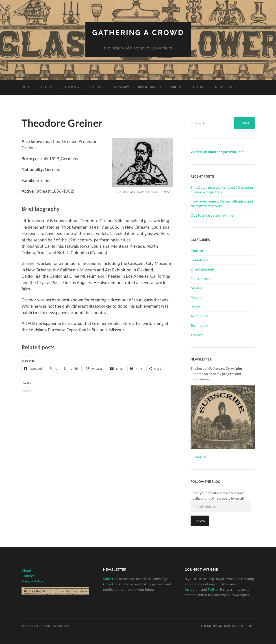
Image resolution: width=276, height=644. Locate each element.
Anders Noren (231, 626)
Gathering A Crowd (138, 33)
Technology (199, 325)
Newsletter (226, 87)
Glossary (121, 87)
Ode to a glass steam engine (212, 215)
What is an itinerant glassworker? (217, 152)
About (176, 87)
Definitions (199, 260)
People (196, 297)
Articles (48, 87)
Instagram (193, 589)
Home (26, 87)
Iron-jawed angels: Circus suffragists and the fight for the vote (222, 203)
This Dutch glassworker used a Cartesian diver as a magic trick (222, 190)
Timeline (96, 87)
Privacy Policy (32, 581)
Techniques (199, 316)
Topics (70, 87)
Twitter (213, 589)
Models (196, 288)
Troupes (197, 335)
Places (196, 307)
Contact (199, 87)
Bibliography (150, 87)
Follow (200, 521)
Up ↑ (251, 626)
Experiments (200, 278)
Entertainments (203, 269)
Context (197, 251)
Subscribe (111, 579)
